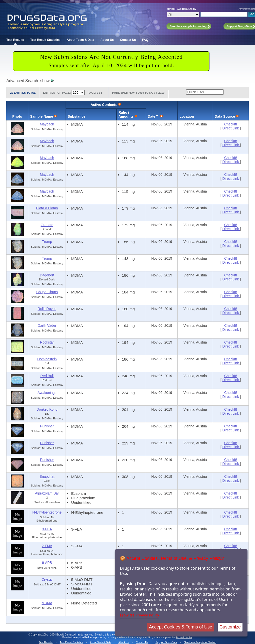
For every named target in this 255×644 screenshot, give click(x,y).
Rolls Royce (47, 309)
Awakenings (47, 393)
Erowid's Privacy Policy (140, 615)
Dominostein (47, 359)
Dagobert (47, 275)
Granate (47, 225)
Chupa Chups (47, 292)
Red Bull (47, 376)
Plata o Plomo (47, 208)
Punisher (47, 426)
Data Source (225, 116)
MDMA (47, 603)
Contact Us (128, 40)
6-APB (47, 563)
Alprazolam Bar (47, 493)
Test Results (15, 40)
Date (151, 116)
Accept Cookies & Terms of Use (181, 627)
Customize (230, 627)
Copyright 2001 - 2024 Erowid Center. (52, 635)
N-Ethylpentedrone (47, 512)
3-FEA (47, 529)
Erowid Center (184, 637)
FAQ (145, 40)
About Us (107, 40)
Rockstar (47, 342)
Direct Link (231, 128)
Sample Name (42, 116)
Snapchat (47, 476)
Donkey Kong (47, 409)
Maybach (47, 124)
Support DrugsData (166, 642)
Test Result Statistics (45, 40)
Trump (47, 242)
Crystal (47, 579)
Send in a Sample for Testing (200, 642)
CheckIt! (231, 124)
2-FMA (47, 546)
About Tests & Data (80, 40)
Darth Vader (47, 326)
